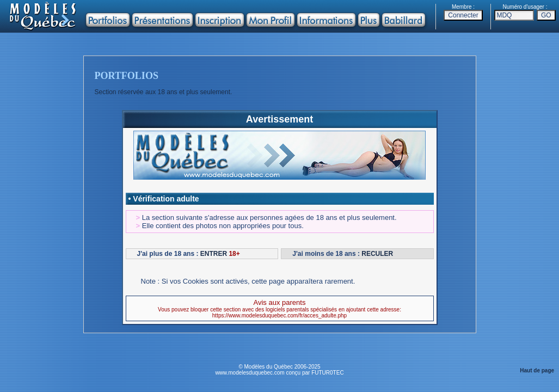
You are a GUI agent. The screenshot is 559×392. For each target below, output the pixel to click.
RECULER (377, 254)
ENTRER (214, 254)
